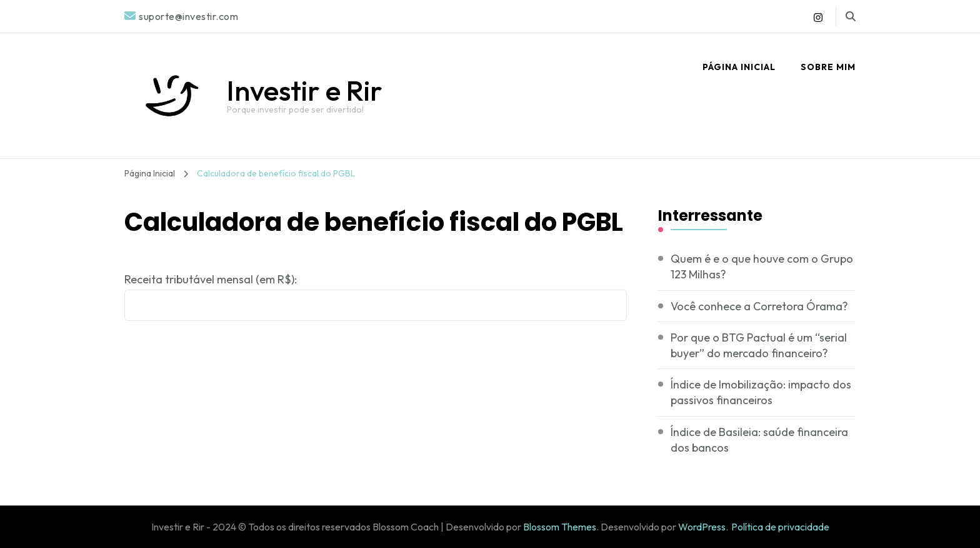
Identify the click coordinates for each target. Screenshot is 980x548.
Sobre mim (828, 67)
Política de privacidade (780, 527)
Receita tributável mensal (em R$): (211, 279)
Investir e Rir (305, 90)
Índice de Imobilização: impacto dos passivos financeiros (761, 392)
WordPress (702, 527)
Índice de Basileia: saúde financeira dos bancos (759, 440)
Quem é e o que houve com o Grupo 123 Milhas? (762, 266)
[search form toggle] (851, 16)
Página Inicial (739, 67)
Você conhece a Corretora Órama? (759, 306)
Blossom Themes (560, 527)
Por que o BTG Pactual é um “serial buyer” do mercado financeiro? (759, 345)
